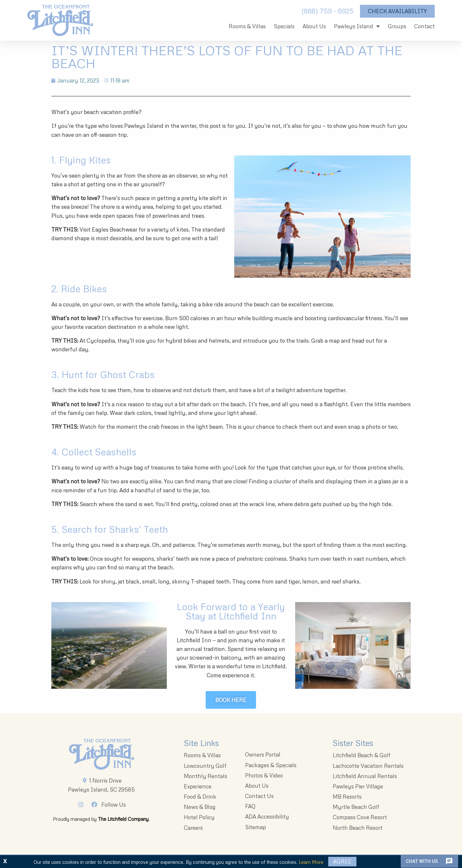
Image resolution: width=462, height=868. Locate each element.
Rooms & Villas (247, 26)
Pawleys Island (357, 26)
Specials (284, 26)
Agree (342, 861)
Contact (424, 26)
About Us (314, 26)
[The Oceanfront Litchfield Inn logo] (60, 22)
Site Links (201, 743)
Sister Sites (353, 743)
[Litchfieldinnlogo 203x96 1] (102, 754)
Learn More (311, 862)
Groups (397, 26)
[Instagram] (83, 804)
